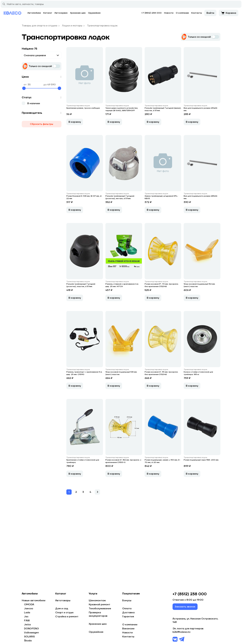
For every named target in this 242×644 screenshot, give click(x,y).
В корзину (75, 127)
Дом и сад (62, 609)
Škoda (28, 641)
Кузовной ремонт (99, 604)
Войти (210, 13)
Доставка (128, 613)
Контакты (197, 13)
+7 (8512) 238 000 (151, 13)
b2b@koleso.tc (181, 633)
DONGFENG (32, 629)
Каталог (48, 13)
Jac (26, 617)
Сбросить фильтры (42, 124)
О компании (182, 13)
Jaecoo (29, 609)
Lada (27, 613)
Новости (169, 13)
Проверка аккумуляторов (98, 614)
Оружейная (94, 13)
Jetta (27, 625)
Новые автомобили (34, 600)
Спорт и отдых (64, 613)
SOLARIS (29, 637)
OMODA (29, 604)
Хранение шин (78, 13)
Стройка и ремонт (67, 617)
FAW (27, 621)
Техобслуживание (100, 609)
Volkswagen (31, 633)
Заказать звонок (185, 608)
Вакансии (128, 629)
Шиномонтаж (97, 600)
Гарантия (128, 617)
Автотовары (63, 600)
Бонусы (127, 600)
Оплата (127, 609)
